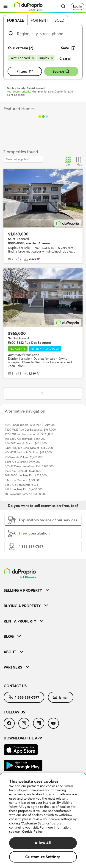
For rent (39, 20)
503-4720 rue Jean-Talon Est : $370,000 (29, 466)
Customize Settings (43, 857)
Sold (60, 20)
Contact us (15, 686)
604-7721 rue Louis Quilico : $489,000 (28, 452)
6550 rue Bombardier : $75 (21, 485)
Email (61, 697)
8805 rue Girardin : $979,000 (23, 462)
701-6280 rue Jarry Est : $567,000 (25, 439)
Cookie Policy (32, 832)
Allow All (43, 843)
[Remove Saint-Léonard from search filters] (22, 58)
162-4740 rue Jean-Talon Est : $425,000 (29, 434)
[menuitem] (43, 590)
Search (61, 71)
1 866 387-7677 (24, 697)
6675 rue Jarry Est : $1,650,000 (24, 489)
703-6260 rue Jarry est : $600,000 (26, 494)
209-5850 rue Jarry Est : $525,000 (26, 475)
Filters (25, 71)
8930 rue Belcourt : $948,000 (23, 471)
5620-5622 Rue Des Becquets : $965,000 (30, 430)
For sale (15, 20)
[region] (43, 821)
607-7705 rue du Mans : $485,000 (26, 443)
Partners (17, 667)
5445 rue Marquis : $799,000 (23, 480)
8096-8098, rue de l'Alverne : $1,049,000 (30, 425)
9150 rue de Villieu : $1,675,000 (24, 457)
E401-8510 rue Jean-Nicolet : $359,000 (29, 448)
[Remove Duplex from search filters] (46, 58)
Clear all (65, 59)
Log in (78, 6)
